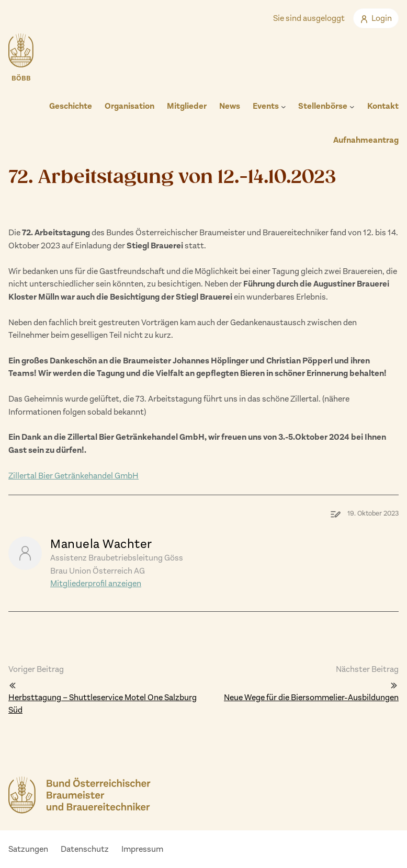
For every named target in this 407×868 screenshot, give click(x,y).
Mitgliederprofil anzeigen (96, 583)
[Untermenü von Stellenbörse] (352, 107)
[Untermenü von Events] (284, 107)
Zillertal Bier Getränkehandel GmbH (74, 476)
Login (376, 18)
